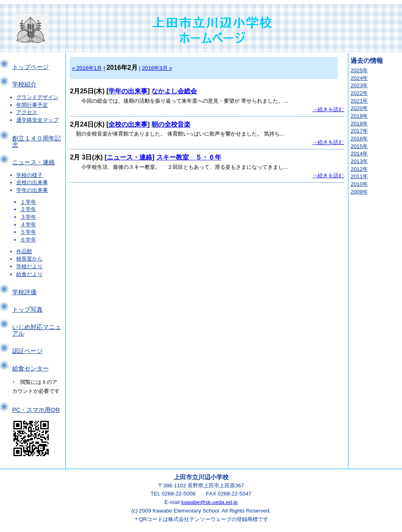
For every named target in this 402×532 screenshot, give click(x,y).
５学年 (28, 232)
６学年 (28, 240)
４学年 (28, 225)
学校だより (29, 266)
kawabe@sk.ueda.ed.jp (209, 502)
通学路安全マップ (37, 120)
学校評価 (24, 292)
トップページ (30, 67)
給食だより (29, 274)
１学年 (28, 202)
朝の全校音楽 (171, 124)
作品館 (24, 251)
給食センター (30, 368)
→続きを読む (328, 109)
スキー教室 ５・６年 (189, 157)
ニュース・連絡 (33, 162)
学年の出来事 (32, 190)
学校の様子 (29, 175)
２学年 (28, 209)
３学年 (28, 217)
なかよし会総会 (174, 91)
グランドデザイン (37, 97)
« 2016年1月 (87, 68)
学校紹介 (24, 84)
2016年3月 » (157, 68)
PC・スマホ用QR (36, 410)
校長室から (29, 259)
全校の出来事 (32, 182)
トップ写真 (27, 310)
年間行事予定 (32, 105)
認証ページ (27, 351)
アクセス (27, 112)
